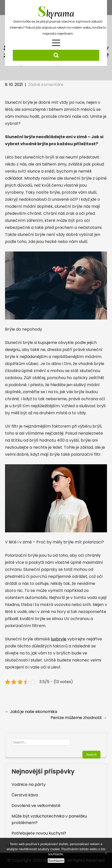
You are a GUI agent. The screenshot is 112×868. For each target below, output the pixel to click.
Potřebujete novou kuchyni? (39, 833)
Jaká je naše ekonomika (31, 712)
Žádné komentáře (46, 85)
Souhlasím (56, 861)
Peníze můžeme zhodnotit (79, 718)
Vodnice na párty (29, 784)
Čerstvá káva (25, 795)
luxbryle (59, 639)
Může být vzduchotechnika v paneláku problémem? (49, 819)
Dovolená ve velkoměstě (36, 806)
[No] (106, 853)
